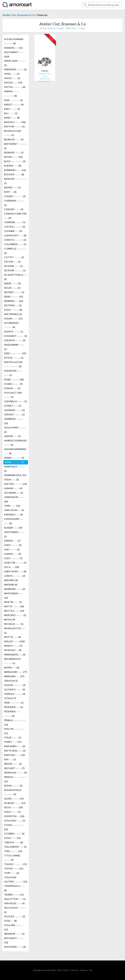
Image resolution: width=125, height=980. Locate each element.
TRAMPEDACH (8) (14, 888)
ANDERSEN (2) (15, 69)
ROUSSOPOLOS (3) (13, 792)
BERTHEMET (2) (16, 146)
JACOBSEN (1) (14, 493)
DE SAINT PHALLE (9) (16, 277)
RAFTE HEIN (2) (15, 751)
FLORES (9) (13, 384)
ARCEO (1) (12, 78)
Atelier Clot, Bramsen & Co (19, 15)
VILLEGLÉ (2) (15, 916)
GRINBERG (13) (14, 421)
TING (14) (13, 851)
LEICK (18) (12, 567)
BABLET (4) (14, 104)
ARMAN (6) (11, 94)
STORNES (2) (14, 834)
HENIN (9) (14, 458)
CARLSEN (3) (14, 209)
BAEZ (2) (12, 109)
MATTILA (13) (14, 611)
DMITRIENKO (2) (13, 314)
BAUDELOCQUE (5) (13, 133)
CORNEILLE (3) (15, 251)
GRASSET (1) (14, 414)
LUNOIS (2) (15, 576)
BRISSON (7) (15, 181)
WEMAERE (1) (14, 934)
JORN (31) (12, 506)
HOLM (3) (11, 480)
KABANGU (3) (13, 514)
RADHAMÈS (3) (15, 746)
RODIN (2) (13, 786)
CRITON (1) (12, 262)
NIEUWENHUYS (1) (12, 661)
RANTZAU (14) (14, 755)
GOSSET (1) (13, 406)
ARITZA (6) (15, 87)
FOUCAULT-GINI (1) (13, 395)
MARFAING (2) (15, 589)
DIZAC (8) (13, 310)
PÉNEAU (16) (15, 722)
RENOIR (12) (15, 779)
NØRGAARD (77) (16, 672)
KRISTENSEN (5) (14, 534)
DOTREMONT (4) (12, 325)
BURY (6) (10, 192)
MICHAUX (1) (14, 624)
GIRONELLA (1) (16, 401)
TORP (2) (12, 873)
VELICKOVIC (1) (15, 910)
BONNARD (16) (15, 170)
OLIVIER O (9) (15, 689)
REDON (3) (13, 764)
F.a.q (91, 970)
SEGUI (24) (13, 807)
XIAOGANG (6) (15, 947)
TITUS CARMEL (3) (12, 858)
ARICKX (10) (13, 83)
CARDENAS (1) (14, 203)
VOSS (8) (10, 921)
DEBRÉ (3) (12, 283)
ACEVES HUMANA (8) (14, 41)
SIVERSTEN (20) (14, 816)
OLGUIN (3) (15, 685)
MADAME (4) (11, 585)
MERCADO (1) (15, 615)
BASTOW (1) (14, 126)
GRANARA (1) (14, 410)
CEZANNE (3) (13, 231)
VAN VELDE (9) (14, 903)
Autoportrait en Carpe (45, 75)
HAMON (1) (12, 436)
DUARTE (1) (14, 332)
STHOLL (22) (14, 827)
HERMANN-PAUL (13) (15, 475)
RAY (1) (10, 759)
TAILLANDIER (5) (15, 847)
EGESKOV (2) (15, 340)
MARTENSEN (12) (14, 596)
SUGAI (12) (12, 838)
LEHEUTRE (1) (15, 563)
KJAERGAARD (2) (14, 521)
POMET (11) (13, 742)
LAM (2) (12, 549)
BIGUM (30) (13, 157)
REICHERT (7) (14, 768)
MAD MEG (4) (11, 580)
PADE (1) (14, 703)
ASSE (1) (13, 100)
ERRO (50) (15, 353)
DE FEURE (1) (15, 270)
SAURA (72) (14, 799)
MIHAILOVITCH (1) (15, 631)
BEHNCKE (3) (14, 139)
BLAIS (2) (15, 161)
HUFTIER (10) (15, 484)
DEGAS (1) (12, 288)
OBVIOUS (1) (11, 681)
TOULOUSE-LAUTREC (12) (16, 879)
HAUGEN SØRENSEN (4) (15, 451)
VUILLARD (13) (14, 927)
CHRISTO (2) (15, 240)
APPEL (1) (12, 74)
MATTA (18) (14, 606)
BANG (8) (12, 118)
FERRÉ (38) (14, 379)
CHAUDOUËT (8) (15, 235)
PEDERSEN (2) (14, 707)
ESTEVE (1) (14, 358)
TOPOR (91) (14, 869)
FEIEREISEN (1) (13, 373)
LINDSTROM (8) (15, 571)
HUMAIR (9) (13, 488)
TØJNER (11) (14, 895)
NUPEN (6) (12, 668)
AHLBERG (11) (13, 48)
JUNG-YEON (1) (14, 510)
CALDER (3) (15, 196)
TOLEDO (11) (16, 864)
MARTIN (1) (13, 602)
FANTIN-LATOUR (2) (13, 364)
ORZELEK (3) (15, 694)
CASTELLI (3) (15, 227)
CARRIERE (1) (15, 222)
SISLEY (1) (12, 812)
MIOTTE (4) (12, 637)
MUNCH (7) (13, 646)
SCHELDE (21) (15, 803)
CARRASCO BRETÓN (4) (15, 216)
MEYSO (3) (10, 620)
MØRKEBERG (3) (15, 654)
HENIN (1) (14, 462)
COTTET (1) (14, 257)
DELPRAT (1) (14, 292)
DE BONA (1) (13, 266)
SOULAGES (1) (15, 821)
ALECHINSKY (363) (14, 54)
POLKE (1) (13, 737)
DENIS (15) (14, 297)
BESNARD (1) (14, 152)
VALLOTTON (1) (15, 899)
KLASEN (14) (13, 528)
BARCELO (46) (15, 122)
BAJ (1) (11, 113)
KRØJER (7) (12, 541)
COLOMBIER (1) (15, 244)
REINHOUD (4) (15, 773)
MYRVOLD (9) (13, 650)
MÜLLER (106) (14, 641)
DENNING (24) (14, 301)
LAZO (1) (13, 558)
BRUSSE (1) (12, 187)
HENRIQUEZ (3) (14, 469)
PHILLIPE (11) (14, 731)
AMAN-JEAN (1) (15, 63)
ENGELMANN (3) (14, 347)
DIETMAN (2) (13, 305)
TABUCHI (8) (14, 842)
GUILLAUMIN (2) (15, 430)
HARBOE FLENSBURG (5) (15, 443)
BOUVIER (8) (14, 174)
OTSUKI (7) (10, 698)
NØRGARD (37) (14, 676)
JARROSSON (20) (14, 499)
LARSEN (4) (13, 554)
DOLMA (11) (13, 319)
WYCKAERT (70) (14, 940)
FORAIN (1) (12, 388)
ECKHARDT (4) (16, 336)
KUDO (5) (13, 545)
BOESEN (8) (13, 166)
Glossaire (84, 970)
